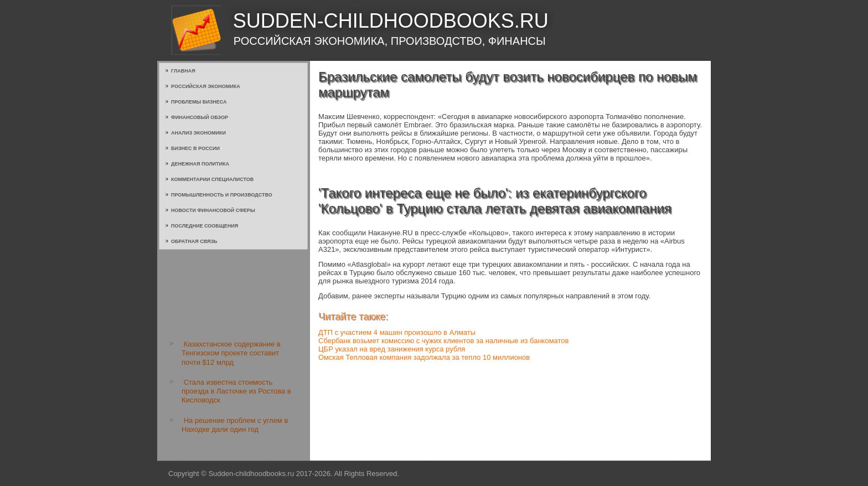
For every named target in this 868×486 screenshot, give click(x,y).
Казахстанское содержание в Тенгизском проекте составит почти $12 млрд (231, 353)
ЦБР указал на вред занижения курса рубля (392, 349)
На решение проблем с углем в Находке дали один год (235, 425)
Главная (183, 71)
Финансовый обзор (200, 117)
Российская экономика (206, 86)
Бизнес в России (195, 148)
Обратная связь (194, 241)
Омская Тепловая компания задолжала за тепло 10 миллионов (424, 357)
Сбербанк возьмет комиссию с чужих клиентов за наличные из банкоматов (444, 341)
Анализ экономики (198, 133)
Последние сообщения (205, 226)
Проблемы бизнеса (199, 102)
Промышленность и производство (222, 195)
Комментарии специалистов (212, 179)
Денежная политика (200, 164)
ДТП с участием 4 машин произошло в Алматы (397, 332)
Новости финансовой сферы (213, 210)
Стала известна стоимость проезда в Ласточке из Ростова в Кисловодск (236, 391)
